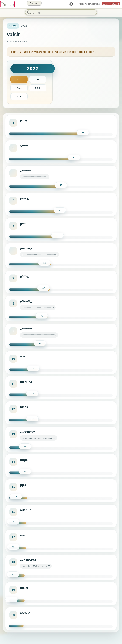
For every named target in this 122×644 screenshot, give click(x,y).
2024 (19, 88)
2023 (38, 79)
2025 (38, 88)
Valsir (13, 34)
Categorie (34, 3)
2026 (19, 96)
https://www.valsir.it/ (17, 41)
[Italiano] (71, 4)
